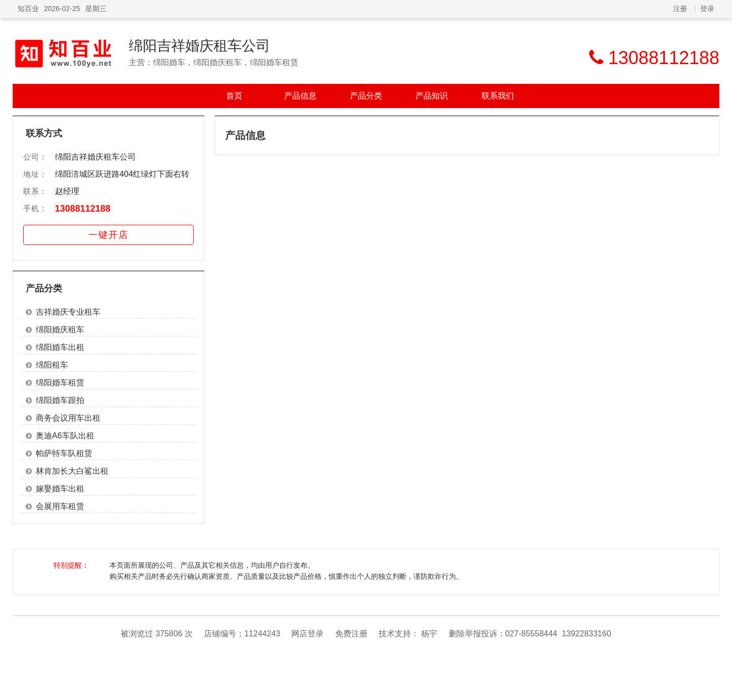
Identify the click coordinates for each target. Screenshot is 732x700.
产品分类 (366, 96)
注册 (680, 9)
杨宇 (429, 634)
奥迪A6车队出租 (65, 436)
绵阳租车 (52, 365)
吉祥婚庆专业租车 (68, 312)
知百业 (28, 9)
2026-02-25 (62, 9)
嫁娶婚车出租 (60, 489)
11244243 (262, 634)
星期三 (96, 9)
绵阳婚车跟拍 (60, 400)
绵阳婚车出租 (60, 347)
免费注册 (351, 634)
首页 (234, 96)
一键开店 (109, 235)
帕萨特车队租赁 (64, 453)
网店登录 (307, 634)
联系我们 (498, 96)
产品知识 (432, 96)
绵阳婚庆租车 (60, 330)
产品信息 (300, 96)
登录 (707, 9)
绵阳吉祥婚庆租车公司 (199, 46)
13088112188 (83, 209)
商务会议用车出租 (68, 418)
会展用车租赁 (60, 506)
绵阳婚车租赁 (60, 383)
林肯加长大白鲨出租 (72, 471)
